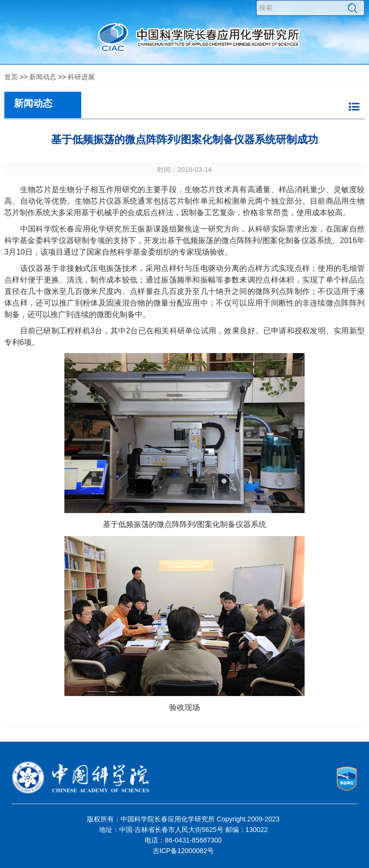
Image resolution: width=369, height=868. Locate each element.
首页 (11, 77)
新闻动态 (43, 77)
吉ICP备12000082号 (184, 851)
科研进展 (81, 77)
